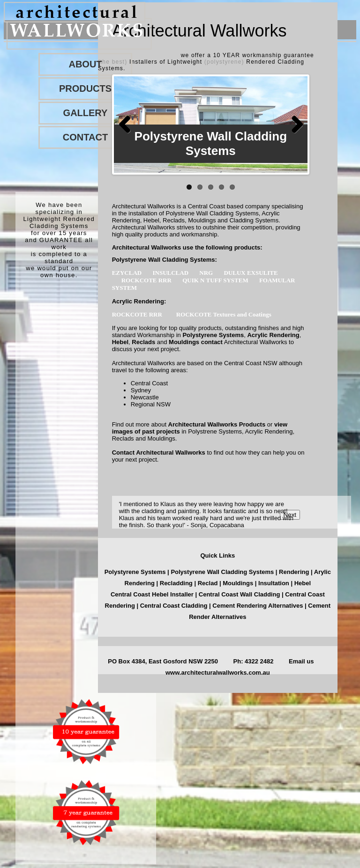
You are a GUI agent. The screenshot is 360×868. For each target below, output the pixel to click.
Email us (301, 661)
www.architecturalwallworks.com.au (218, 673)
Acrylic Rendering (273, 335)
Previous (128, 125)
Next (293, 125)
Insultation (274, 583)
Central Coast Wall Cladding (240, 594)
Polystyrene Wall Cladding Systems (223, 572)
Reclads (143, 342)
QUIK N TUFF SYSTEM (216, 280)
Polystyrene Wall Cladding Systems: (165, 260)
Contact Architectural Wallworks (159, 452)
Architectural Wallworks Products (217, 424)
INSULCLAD (171, 273)
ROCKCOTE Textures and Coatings (225, 314)
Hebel (120, 342)
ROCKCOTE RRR (147, 280)
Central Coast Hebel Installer (152, 594)
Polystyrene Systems (213, 335)
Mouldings (184, 342)
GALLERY (86, 113)
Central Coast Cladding (174, 606)
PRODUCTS (85, 88)
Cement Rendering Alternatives (258, 606)
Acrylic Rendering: (139, 301)
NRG (207, 273)
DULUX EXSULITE (251, 273)
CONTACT (85, 137)
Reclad (209, 583)
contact (212, 342)
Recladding (177, 583)
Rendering (294, 572)
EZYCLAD (128, 273)
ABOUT (85, 64)
